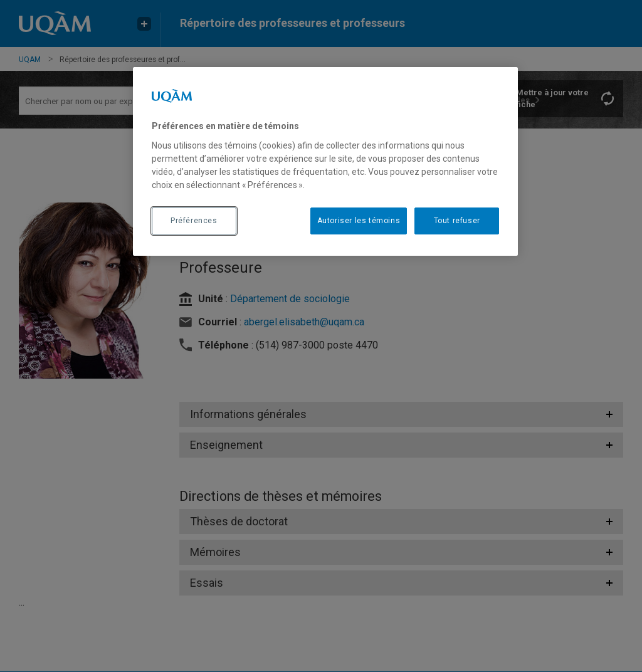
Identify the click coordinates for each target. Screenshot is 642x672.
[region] (325, 161)
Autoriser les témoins (359, 221)
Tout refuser (457, 221)
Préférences (194, 221)
